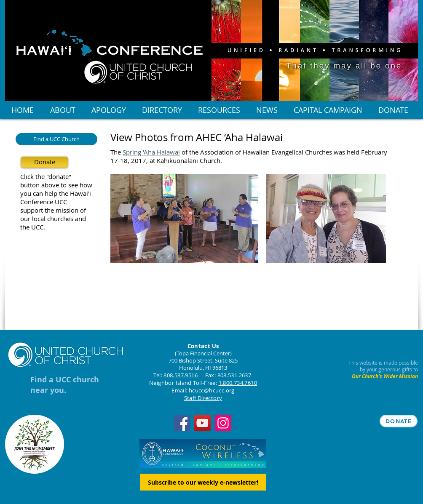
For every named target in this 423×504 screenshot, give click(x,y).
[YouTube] (202, 423)
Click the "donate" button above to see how (56, 181)
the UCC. (33, 227)
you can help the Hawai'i (56, 193)
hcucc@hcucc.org (212, 390)
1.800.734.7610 (238, 383)
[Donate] (44, 162)
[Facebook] (182, 423)
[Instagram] (223, 423)
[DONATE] (399, 421)
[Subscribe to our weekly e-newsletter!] (203, 482)
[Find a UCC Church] (56, 139)
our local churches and (53, 219)
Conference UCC (44, 202)
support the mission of (53, 210)
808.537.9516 (181, 375)
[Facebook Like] (163, 291)
